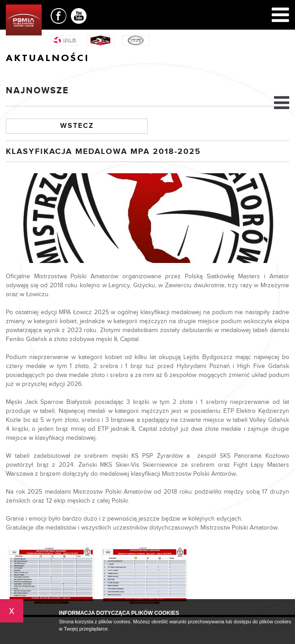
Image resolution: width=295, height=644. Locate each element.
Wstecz (77, 126)
